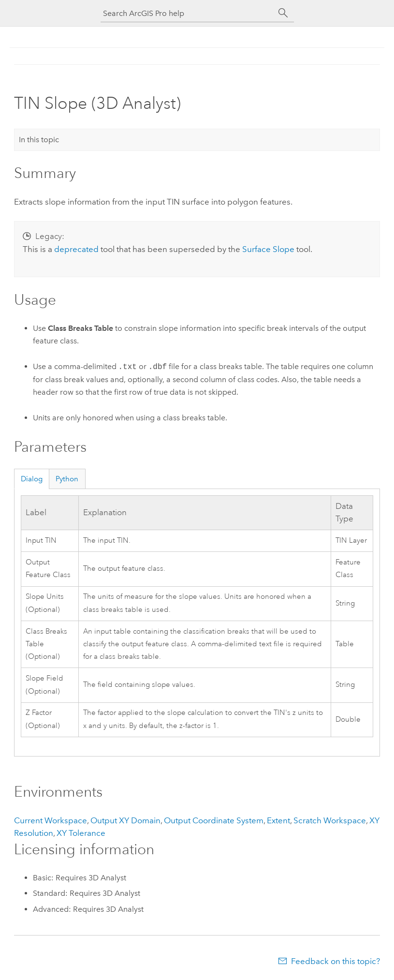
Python (67, 479)
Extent (278, 820)
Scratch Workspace (330, 820)
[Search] (283, 13)
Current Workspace (51, 820)
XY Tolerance (81, 833)
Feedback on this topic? (336, 961)
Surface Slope (268, 249)
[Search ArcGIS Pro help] (188, 13)
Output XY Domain (125, 820)
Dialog (32, 479)
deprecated (76, 249)
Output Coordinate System (214, 820)
